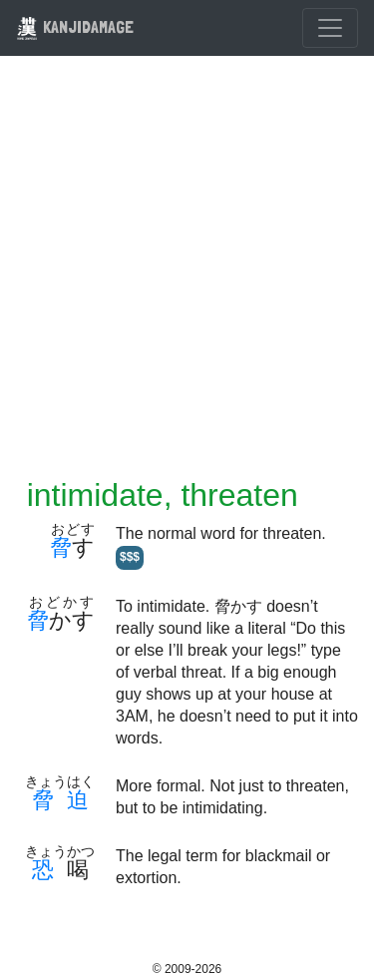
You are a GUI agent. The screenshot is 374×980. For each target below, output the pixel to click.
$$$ (130, 557)
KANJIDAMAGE (75, 26)
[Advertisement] (187, 279)
